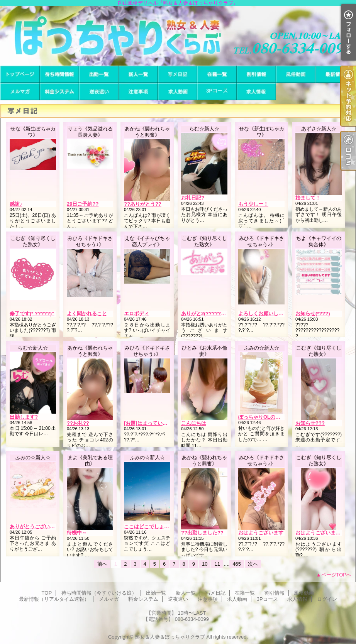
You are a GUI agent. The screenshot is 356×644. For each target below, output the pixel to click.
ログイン (327, 599)
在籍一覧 (217, 74)
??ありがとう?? (143, 204)
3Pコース (217, 92)
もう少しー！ (253, 204)
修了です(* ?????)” (32, 314)
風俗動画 (296, 74)
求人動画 (178, 92)
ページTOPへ (337, 575)
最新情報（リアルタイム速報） (335, 74)
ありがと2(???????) (205, 314)
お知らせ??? (310, 423)
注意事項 (138, 92)
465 (237, 564)
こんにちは (194, 423)
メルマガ (20, 92)
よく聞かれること (87, 314)
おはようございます (261, 533)
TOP (20, 74)
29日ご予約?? (83, 204)
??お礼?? (78, 423)
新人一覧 (138, 74)
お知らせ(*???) (313, 314)
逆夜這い (99, 92)
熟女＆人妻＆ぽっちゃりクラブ (170, 637)
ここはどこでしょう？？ (152, 527)
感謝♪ (16, 204)
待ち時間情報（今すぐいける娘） (59, 74)
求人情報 (256, 92)
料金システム (59, 92)
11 (217, 564)
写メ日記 (178, 74)
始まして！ (308, 198)
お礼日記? (193, 198)
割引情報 (256, 74)
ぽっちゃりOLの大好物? (266, 417)
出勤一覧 (99, 74)
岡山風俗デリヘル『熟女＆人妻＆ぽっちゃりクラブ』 (178, 36)
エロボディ (136, 314)
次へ (253, 564)
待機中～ (77, 533)
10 (205, 564)
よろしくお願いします (263, 314)
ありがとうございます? (36, 527)
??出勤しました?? (202, 533)
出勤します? (24, 417)
